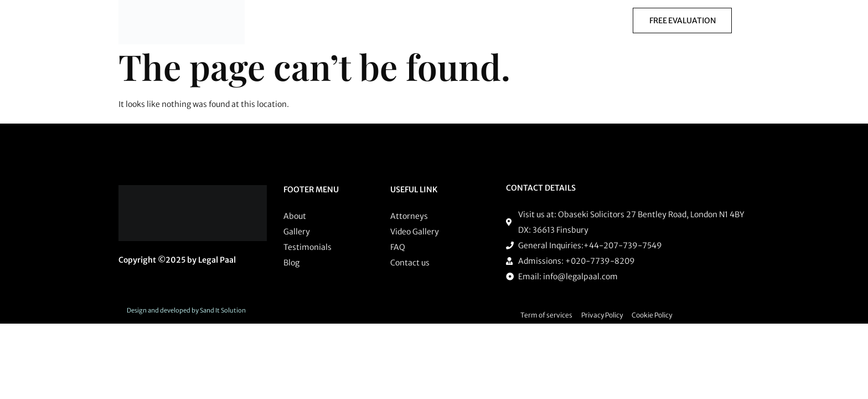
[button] (404, 21)
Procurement (464, 21)
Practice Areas (342, 21)
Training (401, 21)
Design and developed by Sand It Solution (186, 310)
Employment (529, 21)
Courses (590, 21)
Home (288, 21)
